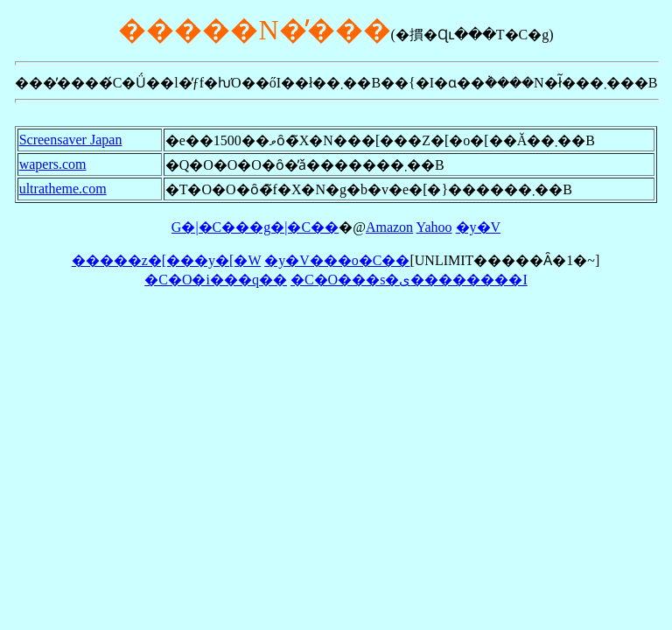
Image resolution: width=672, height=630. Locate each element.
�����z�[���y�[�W (167, 260)
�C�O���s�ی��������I (409, 280)
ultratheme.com (63, 189)
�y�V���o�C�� (337, 260)
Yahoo (434, 227)
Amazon (389, 227)
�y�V (479, 227)
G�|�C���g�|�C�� (255, 227)
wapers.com (53, 164)
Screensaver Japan (71, 140)
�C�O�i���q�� (216, 280)
